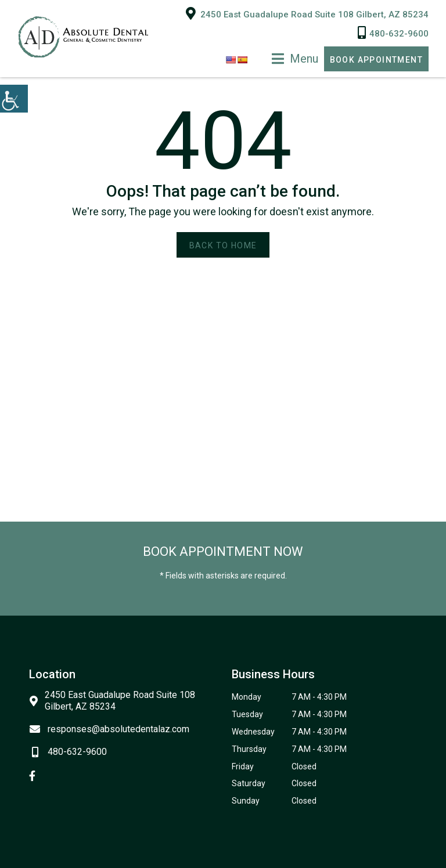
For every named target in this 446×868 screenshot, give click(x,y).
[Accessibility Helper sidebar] (14, 99)
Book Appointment (376, 59)
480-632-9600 (393, 32)
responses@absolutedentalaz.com (109, 728)
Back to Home (223, 244)
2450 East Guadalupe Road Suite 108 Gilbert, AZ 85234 (307, 12)
